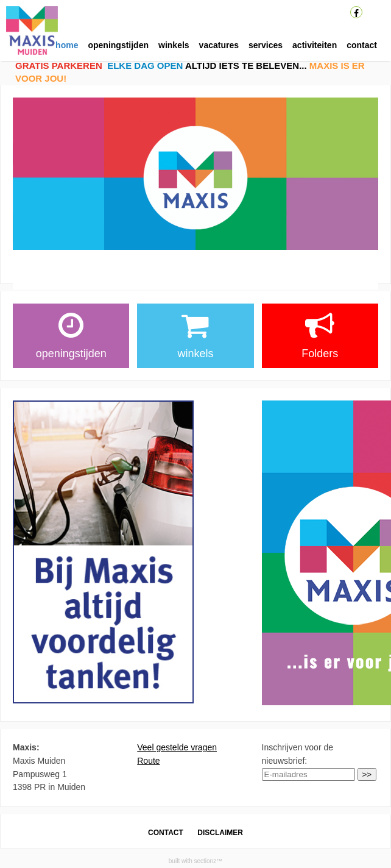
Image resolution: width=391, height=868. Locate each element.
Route (148, 761)
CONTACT (166, 833)
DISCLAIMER (220, 833)
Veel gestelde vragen (177, 747)
